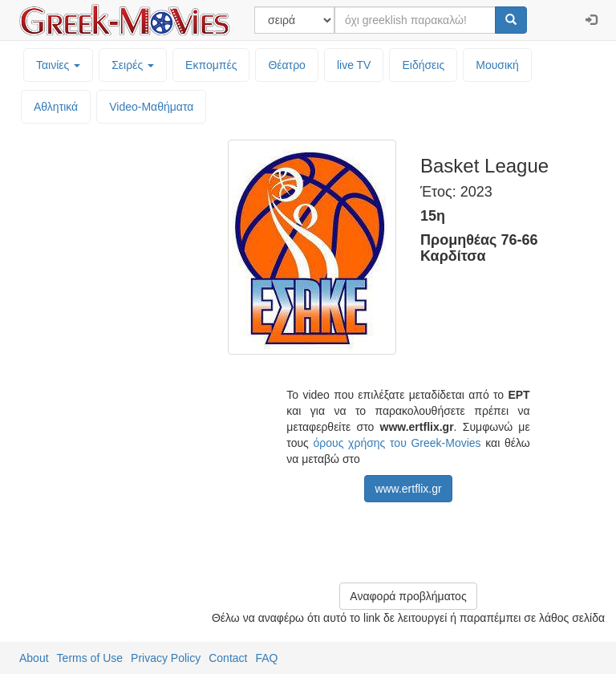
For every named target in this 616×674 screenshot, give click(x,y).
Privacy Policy (166, 658)
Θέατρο (287, 65)
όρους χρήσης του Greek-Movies (397, 443)
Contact (228, 658)
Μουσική (497, 65)
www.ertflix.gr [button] (408, 489)
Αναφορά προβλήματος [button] (408, 596)
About (34, 658)
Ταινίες (58, 65)
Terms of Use (90, 658)
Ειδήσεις (423, 65)
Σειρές (133, 65)
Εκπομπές (211, 65)
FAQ (266, 658)
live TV (354, 65)
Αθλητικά (56, 107)
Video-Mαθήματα (151, 107)
